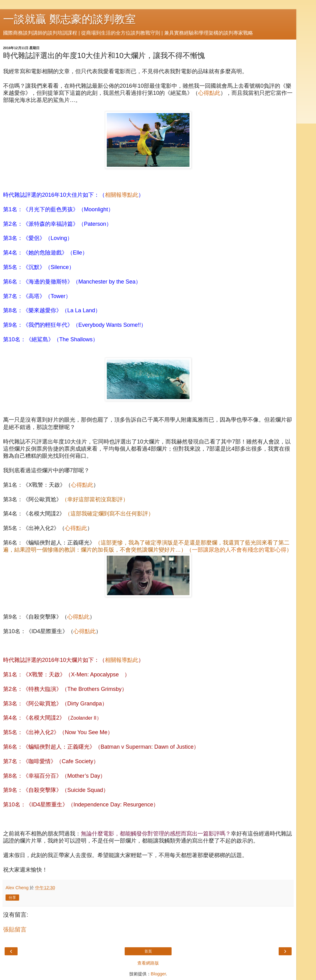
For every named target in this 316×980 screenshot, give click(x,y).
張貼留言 (15, 930)
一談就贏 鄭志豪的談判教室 (69, 19)
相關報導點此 (122, 195)
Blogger (158, 974)
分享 (12, 898)
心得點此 (209, 93)
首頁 (148, 951)
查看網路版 (148, 963)
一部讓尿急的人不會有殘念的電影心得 (239, 550)
